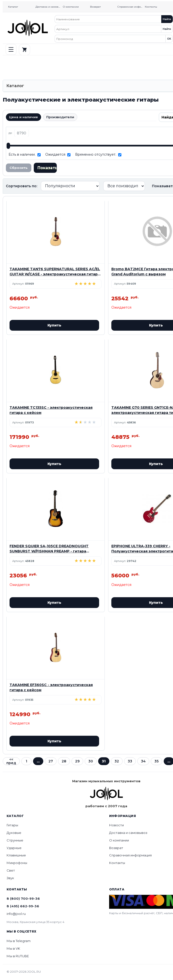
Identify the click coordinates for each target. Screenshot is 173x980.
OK (169, 39)
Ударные (14, 848)
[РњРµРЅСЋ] (11, 49)
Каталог (13, 7)
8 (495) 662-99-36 (23, 906)
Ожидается (55, 154)
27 (51, 761)
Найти (167, 19)
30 (91, 761)
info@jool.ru (16, 914)
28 (64, 761)
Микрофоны (17, 863)
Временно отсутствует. (96, 154)
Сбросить (19, 168)
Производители (60, 117)
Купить (54, 325)
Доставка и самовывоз (49, 7)
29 (77, 761)
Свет (11, 870)
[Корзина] (24, 50)
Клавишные (16, 855)
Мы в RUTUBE (18, 956)
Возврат (95, 7)
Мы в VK (13, 948)
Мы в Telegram (19, 941)
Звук (10, 878)
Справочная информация (131, 7)
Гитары (12, 825)
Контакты (151, 7)
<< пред (11, 761)
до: (10, 133)
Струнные (15, 840)
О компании (71, 7)
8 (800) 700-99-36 (23, 898)
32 (117, 761)
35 (156, 761)
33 (130, 761)
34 (143, 761)
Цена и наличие (23, 117)
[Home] (28, 28)
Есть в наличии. (22, 154)
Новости (116, 825)
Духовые (14, 833)
